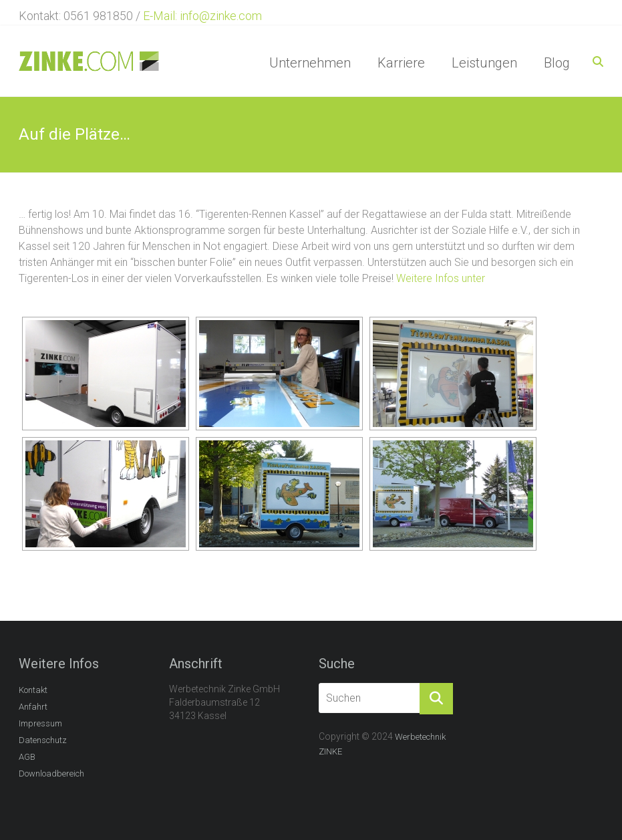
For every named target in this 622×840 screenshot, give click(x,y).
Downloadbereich (51, 774)
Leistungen (484, 63)
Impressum (40, 723)
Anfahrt (33, 707)
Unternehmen (310, 63)
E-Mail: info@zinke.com (202, 16)
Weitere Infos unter (441, 278)
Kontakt (33, 690)
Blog (557, 63)
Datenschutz (43, 740)
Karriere (401, 63)
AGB (27, 757)
